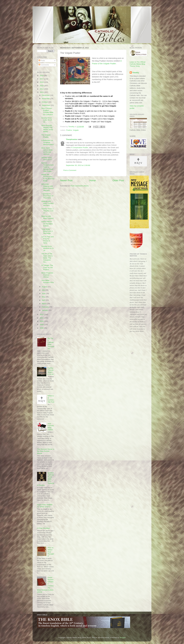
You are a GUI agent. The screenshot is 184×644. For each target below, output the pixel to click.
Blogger (123, 638)
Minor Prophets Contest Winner (47, 275)
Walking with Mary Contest (47, 217)
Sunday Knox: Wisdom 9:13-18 (48, 248)
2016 (42, 82)
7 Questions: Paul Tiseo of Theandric (47, 196)
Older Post (118, 180)
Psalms (69, 130)
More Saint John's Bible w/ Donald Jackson (47, 151)
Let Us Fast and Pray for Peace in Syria (47, 240)
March (44, 304)
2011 (42, 318)
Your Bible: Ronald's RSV (48, 281)
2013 (42, 92)
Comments (44, 65)
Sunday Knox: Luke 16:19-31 (47, 120)
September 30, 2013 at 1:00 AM (78, 165)
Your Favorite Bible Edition (51, 427)
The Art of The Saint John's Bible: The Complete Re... (47, 258)
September (46, 105)
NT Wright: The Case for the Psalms (47, 267)
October (45, 102)
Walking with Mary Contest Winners (47, 203)
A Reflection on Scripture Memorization (48, 142)
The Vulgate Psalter (46, 136)
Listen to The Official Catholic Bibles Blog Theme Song (138, 64)
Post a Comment (70, 170)
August (45, 287)
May (44, 297)
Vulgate (76, 130)
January (45, 310)
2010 (42, 321)
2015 (42, 86)
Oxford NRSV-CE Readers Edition (47, 224)
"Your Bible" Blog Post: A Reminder (47, 231)
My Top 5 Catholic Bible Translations (51, 343)
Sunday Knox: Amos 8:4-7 (47, 159)
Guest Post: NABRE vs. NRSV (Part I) (45, 506)
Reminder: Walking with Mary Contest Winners (47, 187)
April (44, 300)
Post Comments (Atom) (80, 186)
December (46, 95)
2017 (42, 79)
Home (93, 180)
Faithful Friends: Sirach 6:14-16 (51, 371)
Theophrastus (72, 139)
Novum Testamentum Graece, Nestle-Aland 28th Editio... (48, 167)
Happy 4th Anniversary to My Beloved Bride (48, 178)
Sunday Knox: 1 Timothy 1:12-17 (48, 211)
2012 (42, 314)
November (46, 99)
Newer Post (66, 180)
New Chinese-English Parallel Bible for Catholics (47, 111)
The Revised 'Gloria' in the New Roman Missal (46, 451)
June (44, 293)
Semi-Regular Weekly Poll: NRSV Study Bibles (47, 129)
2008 (42, 328)
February (45, 307)
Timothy (136, 73)
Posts (42, 61)
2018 (42, 76)
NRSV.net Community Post (51, 399)
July (44, 290)
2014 (42, 89)
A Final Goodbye (43, 528)
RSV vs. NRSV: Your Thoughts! (51, 552)
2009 (42, 325)
